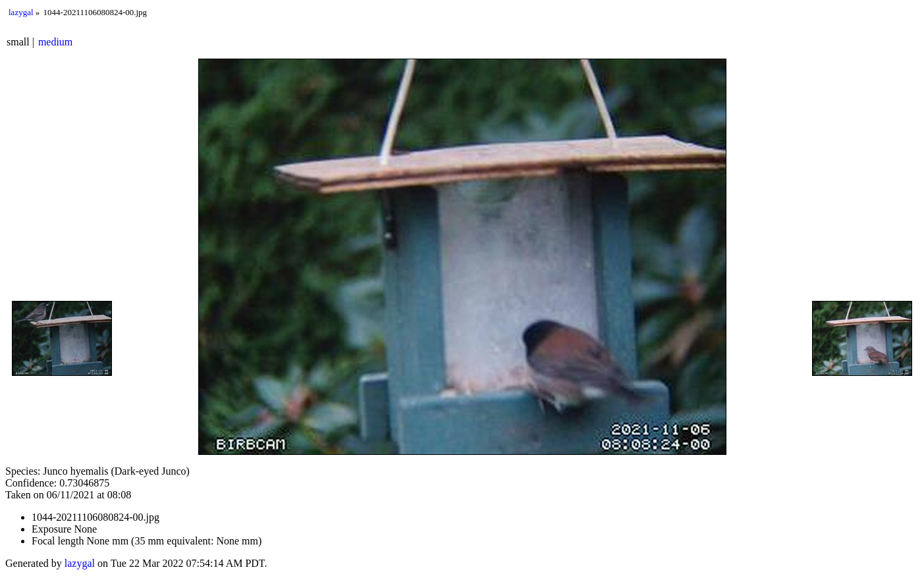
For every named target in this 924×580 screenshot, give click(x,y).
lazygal (21, 12)
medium (55, 42)
